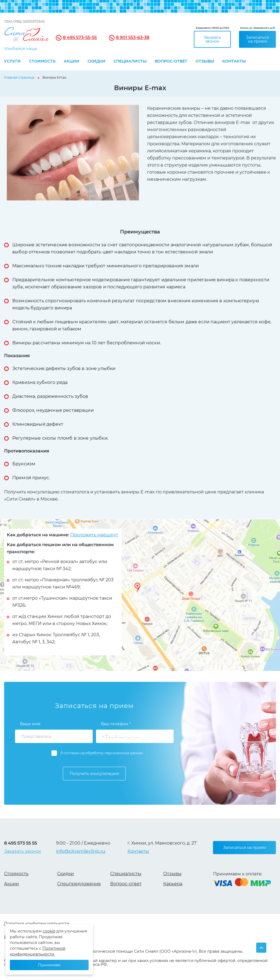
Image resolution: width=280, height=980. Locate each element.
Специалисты (130, 61)
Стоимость (42, 61)
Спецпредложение (79, 884)
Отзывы (205, 61)
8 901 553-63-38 (133, 38)
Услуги (12, 61)
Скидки (96, 61)
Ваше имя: (30, 724)
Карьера (173, 884)
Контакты (234, 61)
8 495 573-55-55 (80, 38)
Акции (72, 61)
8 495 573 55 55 (21, 843)
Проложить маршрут (94, 535)
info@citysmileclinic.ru (81, 851)
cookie (49, 931)
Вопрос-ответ (171, 61)
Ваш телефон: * (116, 724)
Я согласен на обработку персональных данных (102, 753)
